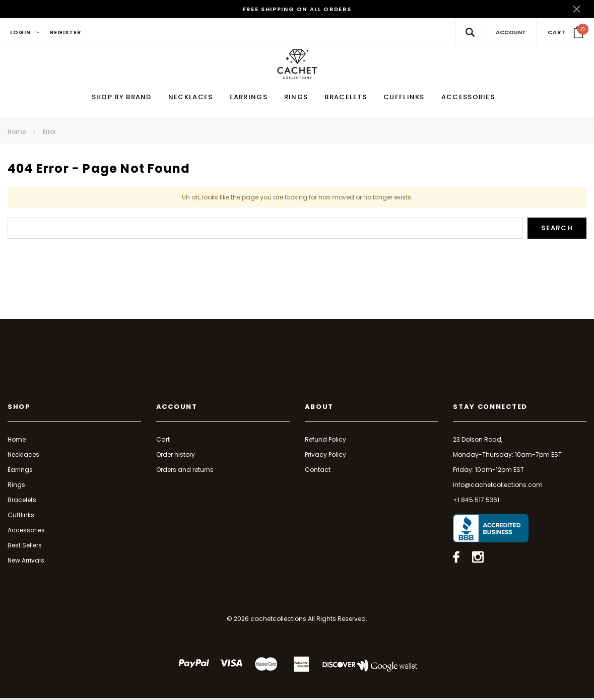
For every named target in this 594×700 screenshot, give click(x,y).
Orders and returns (185, 471)
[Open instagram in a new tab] (478, 559)
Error (49, 134)
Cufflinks (21, 516)
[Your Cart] (566, 32)
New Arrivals (26, 562)
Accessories (26, 532)
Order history (176, 456)
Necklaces (23, 456)
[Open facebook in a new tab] (456, 559)
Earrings (20, 471)
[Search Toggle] (470, 32)
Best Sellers (25, 547)
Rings (16, 486)
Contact (318, 471)
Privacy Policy (325, 456)
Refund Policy (325, 441)
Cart (163, 441)
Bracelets (22, 501)
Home (17, 134)
